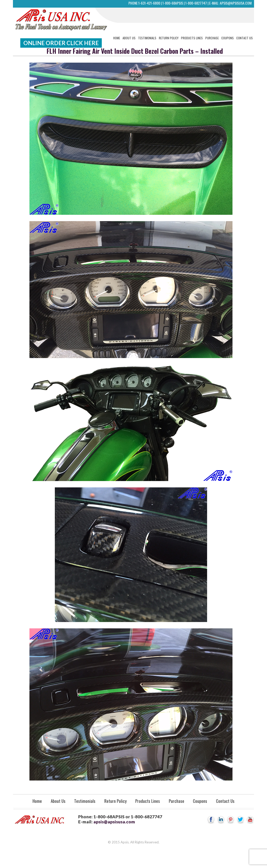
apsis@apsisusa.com (236, 3)
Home (117, 38)
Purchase (212, 38)
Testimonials (147, 38)
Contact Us (245, 38)
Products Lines (192, 38)
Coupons (228, 38)
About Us (129, 38)
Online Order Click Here (61, 43)
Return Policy (169, 38)
